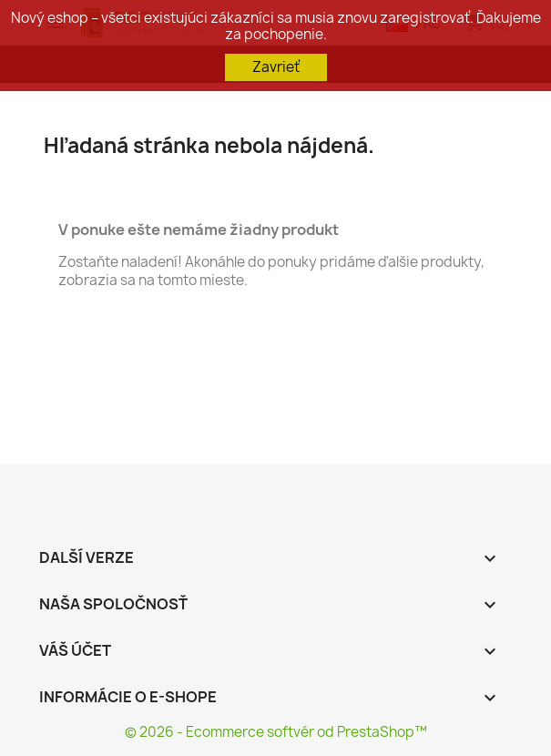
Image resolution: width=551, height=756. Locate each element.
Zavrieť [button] (276, 67)
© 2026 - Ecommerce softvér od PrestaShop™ (276, 732)
